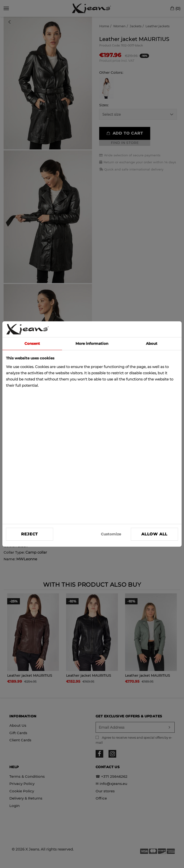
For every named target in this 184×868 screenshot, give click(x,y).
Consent (32, 343)
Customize (111, 534)
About (152, 343)
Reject (29, 534)
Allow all (154, 534)
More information (92, 343)
